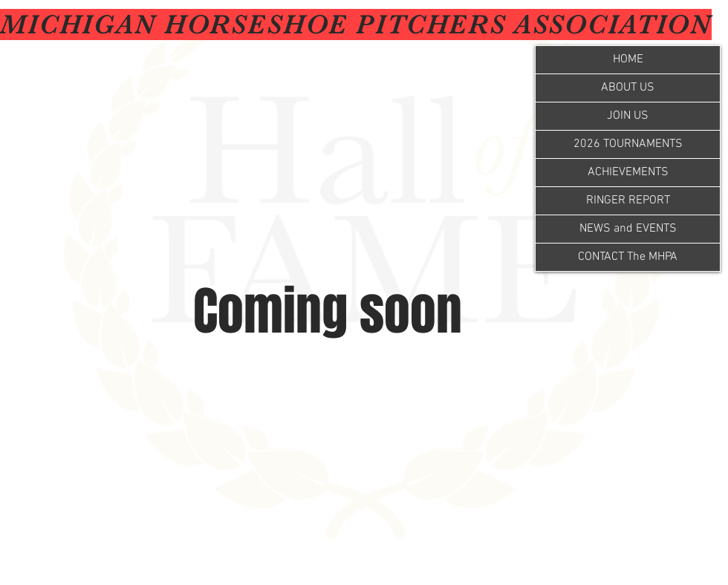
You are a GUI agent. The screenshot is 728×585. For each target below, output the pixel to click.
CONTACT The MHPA (628, 257)
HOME (628, 59)
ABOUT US (628, 88)
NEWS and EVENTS (628, 229)
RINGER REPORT (628, 200)
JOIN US (628, 116)
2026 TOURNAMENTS (628, 144)
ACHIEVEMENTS (628, 172)
